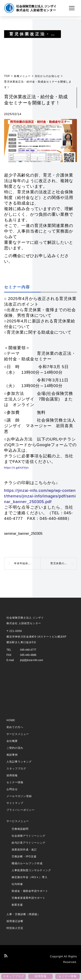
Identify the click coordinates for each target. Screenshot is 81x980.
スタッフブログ (16, 769)
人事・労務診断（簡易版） (23, 914)
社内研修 (17, 884)
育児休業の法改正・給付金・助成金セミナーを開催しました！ (64, 563)
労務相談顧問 (20, 829)
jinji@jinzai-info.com (32, 660)
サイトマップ (15, 803)
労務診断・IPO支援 (24, 857)
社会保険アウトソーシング (29, 836)
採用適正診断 (15, 921)
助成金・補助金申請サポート (30, 891)
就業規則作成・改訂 (24, 850)
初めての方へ (15, 727)
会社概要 (12, 741)
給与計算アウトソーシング (29, 843)
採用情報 (12, 775)
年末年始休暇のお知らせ (27, 563)
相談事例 (12, 755)
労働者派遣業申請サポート (29, 898)
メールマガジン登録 (19, 796)
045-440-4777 (28, 650)
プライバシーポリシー (21, 810)
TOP (7, 76)
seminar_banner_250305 (23, 534)
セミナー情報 (15, 782)
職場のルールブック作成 (27, 863)
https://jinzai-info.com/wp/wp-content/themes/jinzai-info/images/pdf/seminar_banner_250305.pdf (40, 496)
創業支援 (17, 905)
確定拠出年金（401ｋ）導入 (30, 877)
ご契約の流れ (15, 748)
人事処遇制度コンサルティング (31, 870)
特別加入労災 (15, 928)
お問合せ (12, 789)
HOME (11, 720)
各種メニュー (22, 76)
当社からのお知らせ (47, 76)
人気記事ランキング (19, 762)
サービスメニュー (18, 734)
